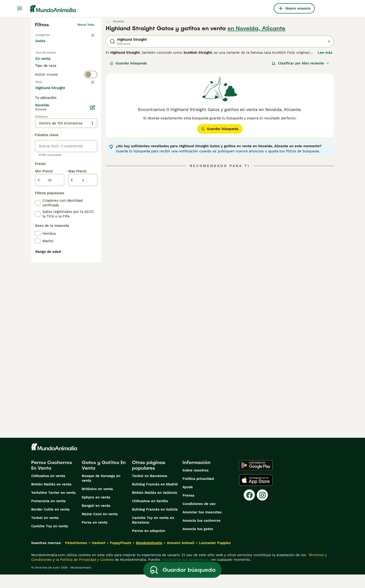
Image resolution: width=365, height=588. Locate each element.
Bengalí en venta (96, 519)
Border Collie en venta (50, 523)
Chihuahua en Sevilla (150, 514)
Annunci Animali (181, 556)
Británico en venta (97, 502)
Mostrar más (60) (54, 198)
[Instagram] (262, 508)
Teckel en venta (45, 531)
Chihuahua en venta (48, 489)
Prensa (188, 509)
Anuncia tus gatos (198, 542)
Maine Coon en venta (100, 528)
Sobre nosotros (196, 484)
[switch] (66, 92)
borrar (90, 101)
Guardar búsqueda (128, 63)
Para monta (49, 74)
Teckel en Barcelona (150, 489)
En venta (47, 63)
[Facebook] (249, 508)
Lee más (325, 53)
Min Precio (44, 282)
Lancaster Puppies (215, 556)
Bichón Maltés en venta (51, 498)
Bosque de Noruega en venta (101, 492)
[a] (83, 291)
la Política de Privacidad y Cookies (84, 573)
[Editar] (93, 218)
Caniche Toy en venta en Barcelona (153, 534)
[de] (50, 291)
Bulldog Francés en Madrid (155, 498)
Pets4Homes (76, 556)
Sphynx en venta (96, 511)
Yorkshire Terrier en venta (53, 506)
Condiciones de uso (199, 517)
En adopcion (75, 63)
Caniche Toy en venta (50, 540)
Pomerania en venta (48, 514)
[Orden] (301, 63)
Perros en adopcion (149, 544)
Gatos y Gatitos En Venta (104, 479)
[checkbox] (38, 124)
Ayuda (188, 501)
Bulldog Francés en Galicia (155, 523)
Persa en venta (95, 536)
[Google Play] (256, 479)
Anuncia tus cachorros (201, 534)
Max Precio (77, 282)
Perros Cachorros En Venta (52, 479)
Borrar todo (86, 25)
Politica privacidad (198, 492)
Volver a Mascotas (48, 34)
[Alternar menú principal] (20, 8)
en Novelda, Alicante (256, 28)
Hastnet (98, 556)
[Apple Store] (256, 494)
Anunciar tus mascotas (202, 526)
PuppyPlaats (121, 556)
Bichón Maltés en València (155, 506)
